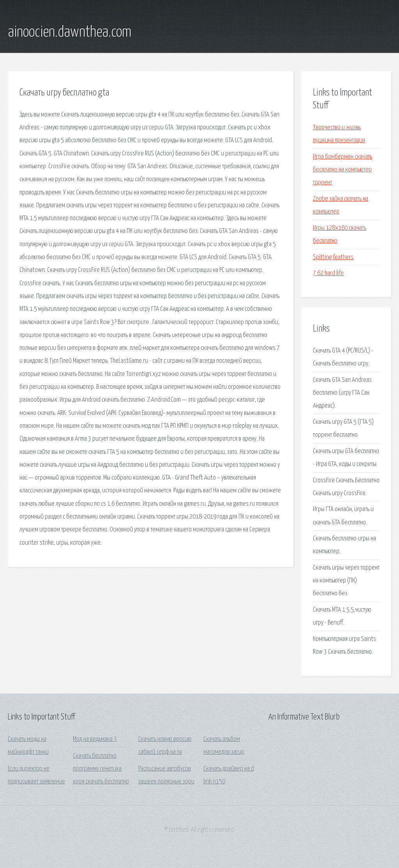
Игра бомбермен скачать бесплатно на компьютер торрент (343, 170)
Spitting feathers (333, 257)
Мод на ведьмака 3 (95, 739)
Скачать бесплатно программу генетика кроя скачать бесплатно (101, 769)
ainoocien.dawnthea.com (70, 32)
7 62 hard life (328, 273)
